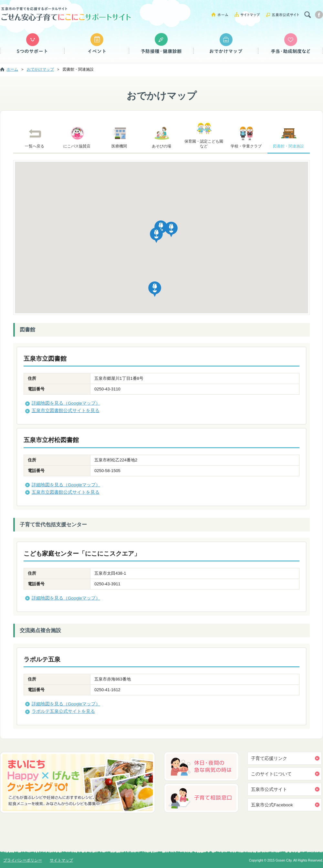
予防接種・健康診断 (161, 44)
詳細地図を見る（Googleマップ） (66, 403)
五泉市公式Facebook (272, 805)
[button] (156, 236)
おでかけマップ (226, 44)
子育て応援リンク (269, 758)
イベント (97, 44)
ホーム (222, 14)
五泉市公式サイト (283, 14)
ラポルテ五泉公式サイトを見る (63, 711)
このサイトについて (271, 774)
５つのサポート (32, 44)
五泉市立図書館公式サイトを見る (66, 411)
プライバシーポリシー (23, 860)
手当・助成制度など (291, 44)
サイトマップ (250, 14)
